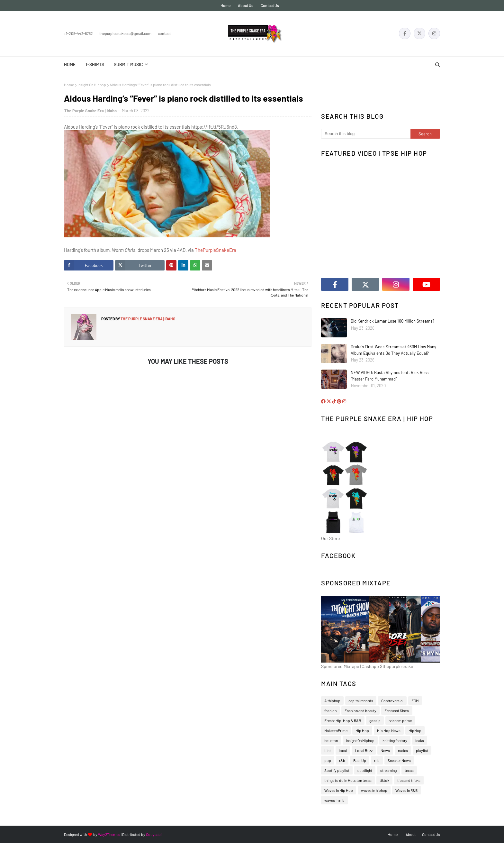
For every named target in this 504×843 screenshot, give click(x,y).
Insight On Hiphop (92, 85)
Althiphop (332, 701)
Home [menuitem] (70, 64)
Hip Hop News (389, 730)
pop (328, 760)
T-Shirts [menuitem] (95, 64)
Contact (164, 33)
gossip (375, 720)
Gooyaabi (154, 834)
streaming (388, 770)
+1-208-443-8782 (78, 33)
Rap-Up (360, 760)
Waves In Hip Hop (339, 790)
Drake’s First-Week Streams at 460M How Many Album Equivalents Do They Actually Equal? (393, 350)
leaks (420, 740)
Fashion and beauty (360, 710)
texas (409, 770)
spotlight (365, 770)
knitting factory (395, 740)
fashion (330, 710)
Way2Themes (109, 834)
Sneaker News (399, 760)
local (343, 750)
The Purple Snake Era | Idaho (90, 111)
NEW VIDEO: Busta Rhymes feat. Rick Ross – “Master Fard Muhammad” (391, 376)
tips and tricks (409, 780)
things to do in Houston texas (348, 780)
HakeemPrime (336, 730)
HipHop (415, 730)
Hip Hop (362, 730)
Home (225, 5)
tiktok (384, 780)
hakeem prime (400, 720)
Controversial (392, 701)
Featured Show (397, 710)
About (411, 834)
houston (331, 740)
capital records (361, 701)
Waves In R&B (407, 790)
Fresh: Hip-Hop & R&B (343, 720)
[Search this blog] (366, 134)
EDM (415, 701)
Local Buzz (364, 750)
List (328, 750)
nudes (403, 750)
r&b (342, 760)
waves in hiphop (374, 790)
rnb (377, 760)
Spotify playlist (337, 770)
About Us (246, 5)
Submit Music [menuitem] (128, 64)
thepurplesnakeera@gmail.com (125, 33)
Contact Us (270, 5)
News (385, 750)
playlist (422, 750)
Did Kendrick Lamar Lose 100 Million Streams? (392, 321)
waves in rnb (334, 800)
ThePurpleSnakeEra (216, 250)
